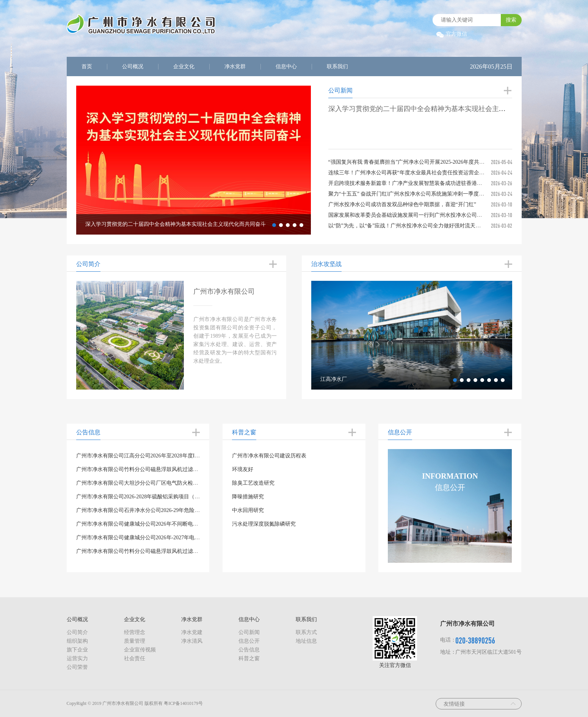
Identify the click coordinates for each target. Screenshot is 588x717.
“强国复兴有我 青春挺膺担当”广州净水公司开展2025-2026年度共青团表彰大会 (420, 162)
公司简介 (77, 632)
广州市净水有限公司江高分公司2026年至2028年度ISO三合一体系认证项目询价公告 (173, 456)
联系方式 (306, 632)
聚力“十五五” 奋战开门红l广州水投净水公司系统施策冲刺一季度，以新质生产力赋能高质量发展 (441, 194)
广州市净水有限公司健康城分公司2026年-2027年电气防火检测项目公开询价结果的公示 (178, 538)
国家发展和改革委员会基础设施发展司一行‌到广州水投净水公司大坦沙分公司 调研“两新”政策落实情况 (448, 215)
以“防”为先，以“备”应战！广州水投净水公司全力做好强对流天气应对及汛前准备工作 (429, 226)
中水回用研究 (248, 510)
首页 (87, 67)
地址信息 (306, 641)
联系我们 (337, 67)
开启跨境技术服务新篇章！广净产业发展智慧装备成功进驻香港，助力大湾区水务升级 (429, 183)
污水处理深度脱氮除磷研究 (264, 524)
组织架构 (77, 641)
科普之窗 (249, 658)
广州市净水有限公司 (224, 291)
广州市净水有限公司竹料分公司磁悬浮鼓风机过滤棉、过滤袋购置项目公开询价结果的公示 (182, 469)
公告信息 (249, 650)
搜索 (511, 20)
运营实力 (77, 658)
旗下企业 (77, 650)
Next (317, 160)
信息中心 (286, 67)
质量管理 (135, 641)
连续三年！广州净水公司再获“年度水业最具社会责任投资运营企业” (408, 173)
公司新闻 (249, 632)
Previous (71, 160)
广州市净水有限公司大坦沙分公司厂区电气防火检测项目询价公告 (153, 483)
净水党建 (192, 632)
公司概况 (133, 67)
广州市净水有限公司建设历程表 (269, 456)
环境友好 (243, 469)
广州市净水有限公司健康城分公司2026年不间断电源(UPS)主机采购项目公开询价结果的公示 (184, 524)
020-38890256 (475, 640)
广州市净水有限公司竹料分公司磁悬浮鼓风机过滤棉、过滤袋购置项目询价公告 (169, 551)
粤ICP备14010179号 (183, 703)
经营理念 (135, 632)
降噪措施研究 (248, 497)
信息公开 (249, 641)
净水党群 (235, 67)
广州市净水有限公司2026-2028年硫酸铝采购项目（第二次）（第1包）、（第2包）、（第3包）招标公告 (198, 497)
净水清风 (192, 641)
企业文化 (184, 67)
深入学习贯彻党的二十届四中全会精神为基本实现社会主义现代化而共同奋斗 (444, 109)
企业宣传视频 (140, 650)
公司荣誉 (77, 667)
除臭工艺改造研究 (253, 483)
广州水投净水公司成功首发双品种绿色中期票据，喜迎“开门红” (402, 204)
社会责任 (135, 658)
